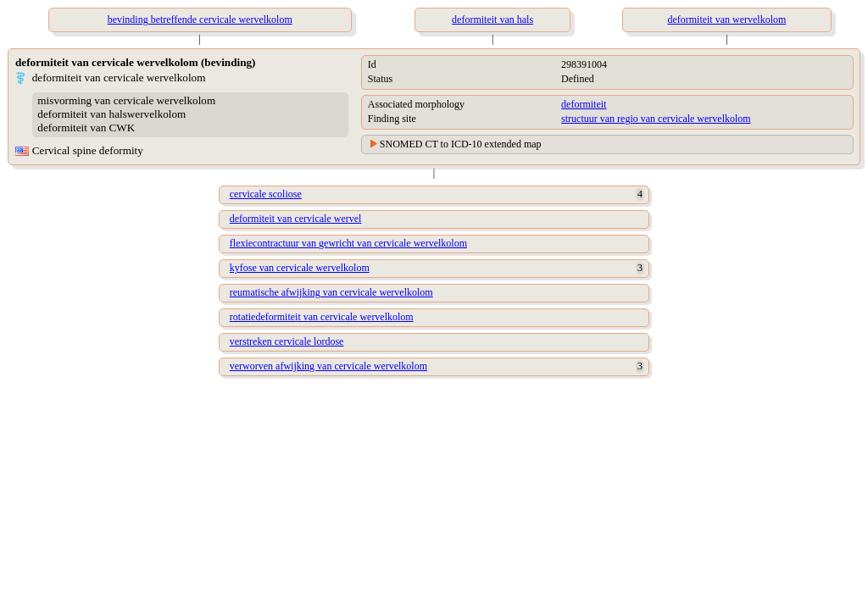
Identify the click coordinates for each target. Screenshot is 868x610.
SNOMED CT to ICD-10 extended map (461, 144)
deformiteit (584, 104)
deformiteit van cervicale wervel (296, 219)
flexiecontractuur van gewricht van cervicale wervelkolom (348, 243)
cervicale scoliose (266, 194)
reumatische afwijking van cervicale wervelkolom (331, 292)
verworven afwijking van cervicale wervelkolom (328, 366)
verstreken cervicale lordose (287, 341)
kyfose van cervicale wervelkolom (300, 268)
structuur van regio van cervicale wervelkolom (656, 119)
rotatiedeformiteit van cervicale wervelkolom (322, 317)
